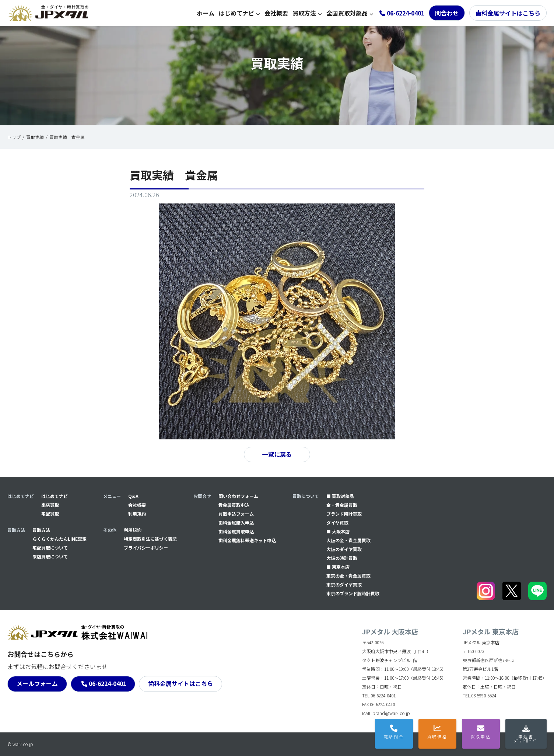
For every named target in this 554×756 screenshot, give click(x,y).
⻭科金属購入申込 (236, 522)
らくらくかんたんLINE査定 (59, 539)
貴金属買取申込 (234, 505)
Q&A (133, 496)
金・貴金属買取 (342, 505)
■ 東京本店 (338, 567)
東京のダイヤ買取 (344, 584)
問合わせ (447, 13)
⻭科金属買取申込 (236, 531)
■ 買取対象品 (340, 496)
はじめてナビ (236, 13)
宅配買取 (50, 514)
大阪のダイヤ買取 (344, 549)
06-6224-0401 (108, 684)
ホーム (206, 13)
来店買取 (50, 505)
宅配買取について (50, 548)
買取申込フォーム (236, 514)
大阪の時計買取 (342, 558)
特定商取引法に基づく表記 (150, 539)
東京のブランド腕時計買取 (353, 593)
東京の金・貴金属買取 (348, 576)
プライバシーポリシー (146, 548)
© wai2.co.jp (20, 744)
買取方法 (304, 13)
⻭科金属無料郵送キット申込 (247, 540)
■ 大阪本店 (338, 531)
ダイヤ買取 (337, 522)
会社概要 (276, 13)
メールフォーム (37, 684)
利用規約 (137, 514)
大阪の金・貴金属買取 (348, 540)
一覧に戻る (277, 454)
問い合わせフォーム (238, 496)
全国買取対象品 (347, 13)
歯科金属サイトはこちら (508, 13)
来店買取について (50, 556)
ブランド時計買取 (344, 514)
